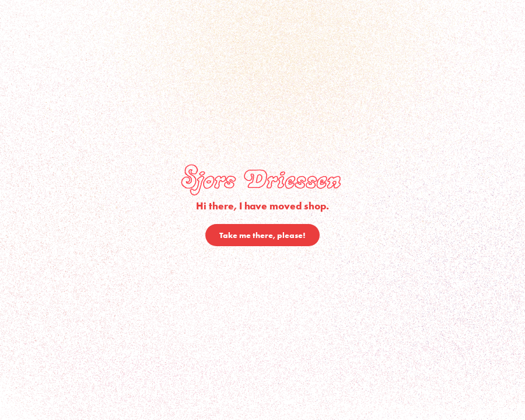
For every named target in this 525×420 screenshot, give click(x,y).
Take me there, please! (262, 235)
